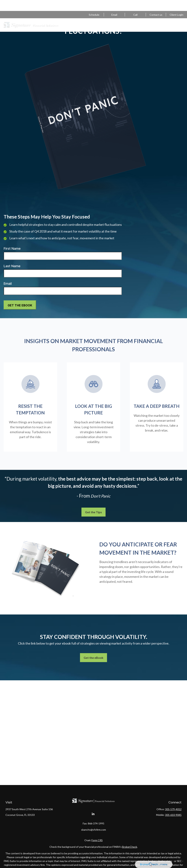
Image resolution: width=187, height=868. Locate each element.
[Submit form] (20, 305)
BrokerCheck (130, 847)
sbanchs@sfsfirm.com (114, 4)
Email (8, 284)
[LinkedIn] (93, 814)
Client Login (176, 4)
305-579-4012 (135, 4)
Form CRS (97, 840)
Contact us (156, 4)
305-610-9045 (173, 815)
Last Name (12, 266)
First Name (12, 249)
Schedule (94, 4)
